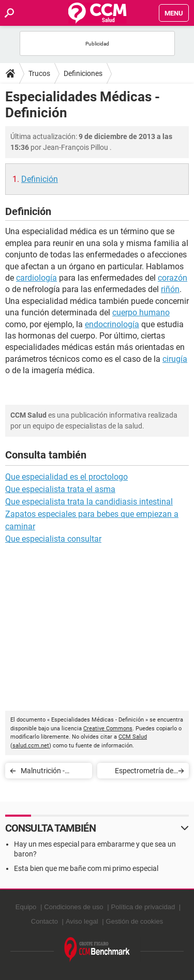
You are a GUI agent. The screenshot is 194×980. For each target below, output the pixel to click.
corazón (173, 278)
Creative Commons (108, 729)
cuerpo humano (141, 312)
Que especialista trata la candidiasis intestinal (89, 502)
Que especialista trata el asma (60, 489)
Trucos (39, 73)
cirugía (175, 359)
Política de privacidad (143, 907)
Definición (40, 179)
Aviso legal (82, 921)
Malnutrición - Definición (43, 772)
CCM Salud (133, 737)
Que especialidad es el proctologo (66, 477)
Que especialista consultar (53, 539)
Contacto (44, 921)
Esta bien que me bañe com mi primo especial (86, 868)
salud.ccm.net (31, 746)
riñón (170, 289)
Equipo (26, 907)
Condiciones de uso (73, 907)
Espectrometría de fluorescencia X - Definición (144, 772)
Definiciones (83, 73)
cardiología (36, 278)
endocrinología (112, 324)
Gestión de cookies (135, 921)
